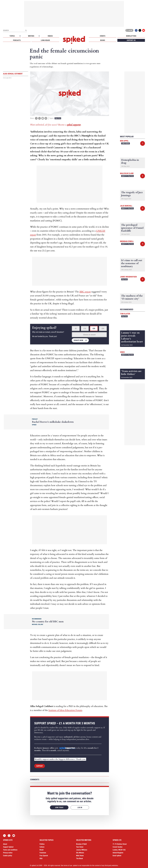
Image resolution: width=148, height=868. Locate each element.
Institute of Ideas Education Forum (65, 710)
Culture (42, 847)
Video (122, 352)
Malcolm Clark (127, 173)
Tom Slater (125, 314)
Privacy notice (8, 853)
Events (103, 36)
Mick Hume (80, 856)
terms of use (68, 865)
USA (41, 858)
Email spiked (117, 856)
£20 (94, 329)
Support (40, 766)
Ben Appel (124, 141)
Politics (58, 118)
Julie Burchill (126, 206)
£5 (76, 329)
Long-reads (45, 40)
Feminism (43, 853)
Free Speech (44, 856)
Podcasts (17, 40)
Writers (31, 36)
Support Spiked (8, 847)
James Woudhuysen (128, 277)
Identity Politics (127, 176)
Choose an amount (89, 335)
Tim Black (79, 858)
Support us (131, 40)
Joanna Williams (82, 850)
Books (103, 40)
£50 (103, 329)
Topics (12, 36)
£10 (85, 329)
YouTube (144, 30)
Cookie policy (8, 856)
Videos (50, 36)
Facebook (136, 30)
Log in (129, 30)
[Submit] (26, 30)
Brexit (42, 850)
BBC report (85, 292)
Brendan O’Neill (81, 844)
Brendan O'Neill (127, 241)
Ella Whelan (80, 853)
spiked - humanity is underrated (74, 40)
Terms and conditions (10, 850)
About (5, 844)
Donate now (78, 340)
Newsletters (131, 36)
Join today (59, 808)
